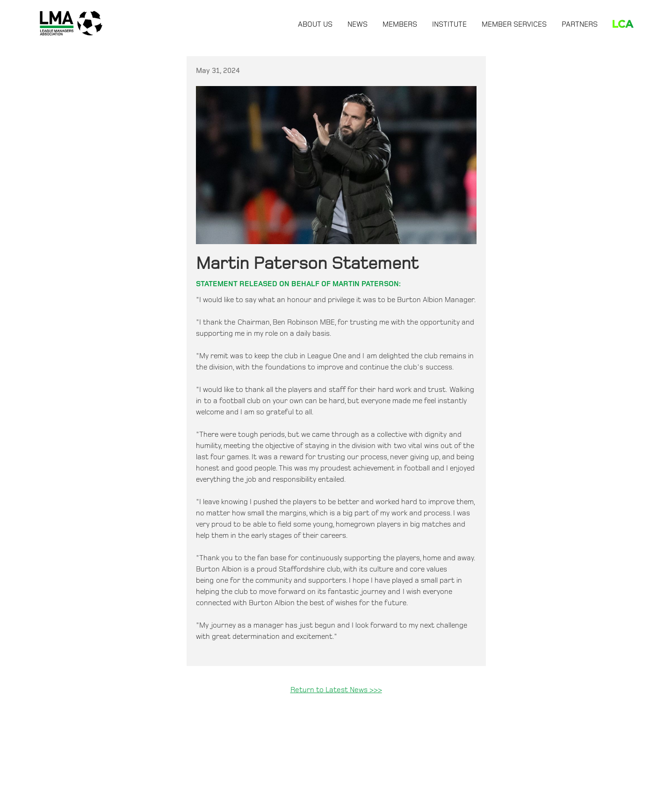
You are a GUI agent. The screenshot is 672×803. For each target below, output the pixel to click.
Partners (580, 25)
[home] (71, 23)
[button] (315, 23)
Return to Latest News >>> (336, 690)
